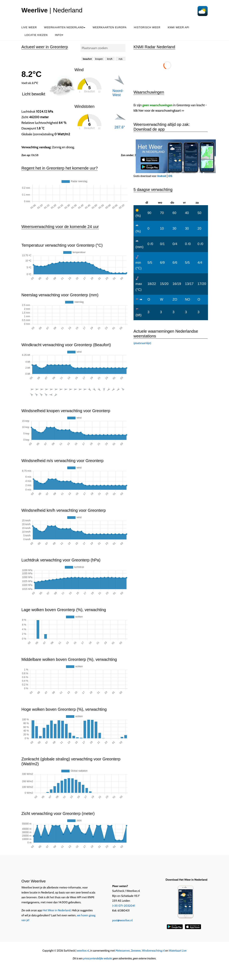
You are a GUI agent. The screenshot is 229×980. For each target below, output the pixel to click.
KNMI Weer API (179, 27)
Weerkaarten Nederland (65, 27)
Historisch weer (147, 27)
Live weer (29, 27)
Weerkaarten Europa (110, 27)
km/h (110, 59)
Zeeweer (136, 951)
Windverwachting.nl (153, 951)
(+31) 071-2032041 (124, 906)
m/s (121, 59)
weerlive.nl (83, 951)
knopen (99, 59)
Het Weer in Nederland (57, 910)
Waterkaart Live (178, 951)
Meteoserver (123, 951)
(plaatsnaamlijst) (142, 343)
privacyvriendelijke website (98, 958)
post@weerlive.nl (122, 920)
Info (59, 35)
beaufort (87, 59)
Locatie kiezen (36, 35)
